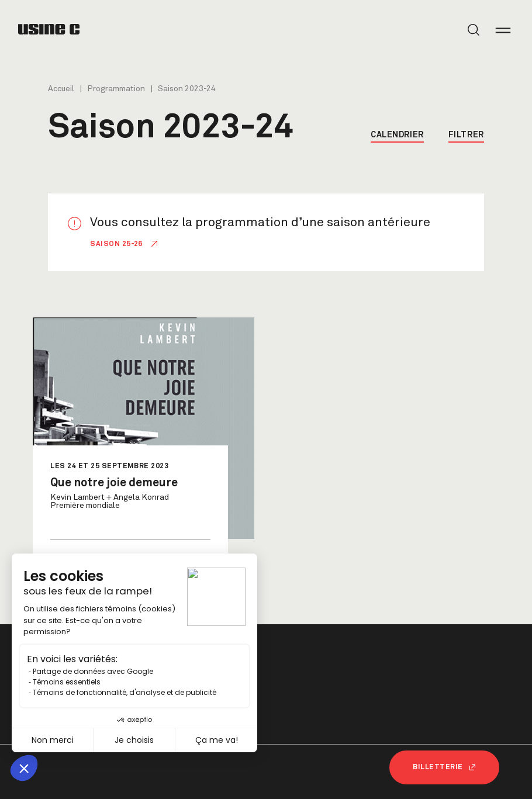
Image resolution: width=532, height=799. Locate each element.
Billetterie (444, 768)
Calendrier (397, 135)
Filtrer (466, 135)
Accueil (61, 89)
